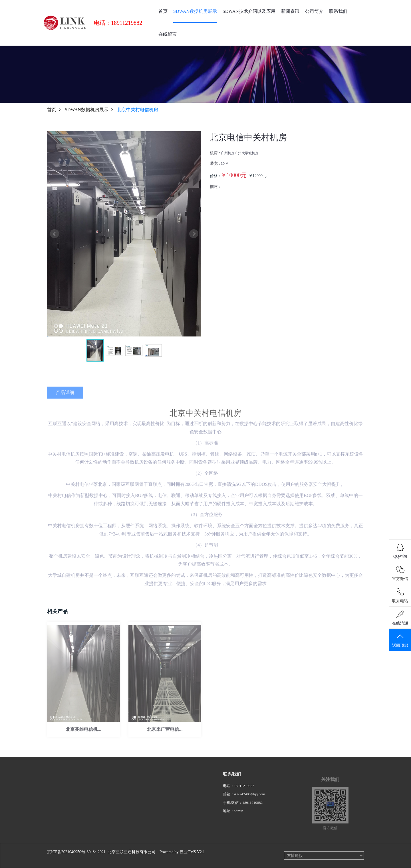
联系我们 (338, 11)
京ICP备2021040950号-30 (69, 852)
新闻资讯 (290, 11)
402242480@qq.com (250, 803)
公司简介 (314, 11)
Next (194, 234)
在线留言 (168, 34)
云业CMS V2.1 (192, 852)
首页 (163, 11)
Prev (55, 234)
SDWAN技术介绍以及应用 (249, 11)
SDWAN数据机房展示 (195, 11)
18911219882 (244, 795)
